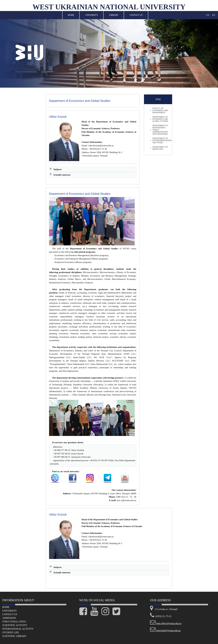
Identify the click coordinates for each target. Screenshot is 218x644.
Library (114, 15)
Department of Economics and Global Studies (160, 119)
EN (214, 15)
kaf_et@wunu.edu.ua (127, 500)
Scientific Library (14, 636)
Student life (11, 632)
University (92, 15)
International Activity (18, 629)
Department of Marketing (160, 148)
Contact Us (136, 15)
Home (71, 15)
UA (208, 15)
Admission (9, 618)
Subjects (58, 169)
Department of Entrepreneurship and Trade (162, 141)
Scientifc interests (62, 175)
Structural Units (14, 622)
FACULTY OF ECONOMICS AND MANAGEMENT (160, 110)
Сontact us (10, 614)
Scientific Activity (15, 625)
